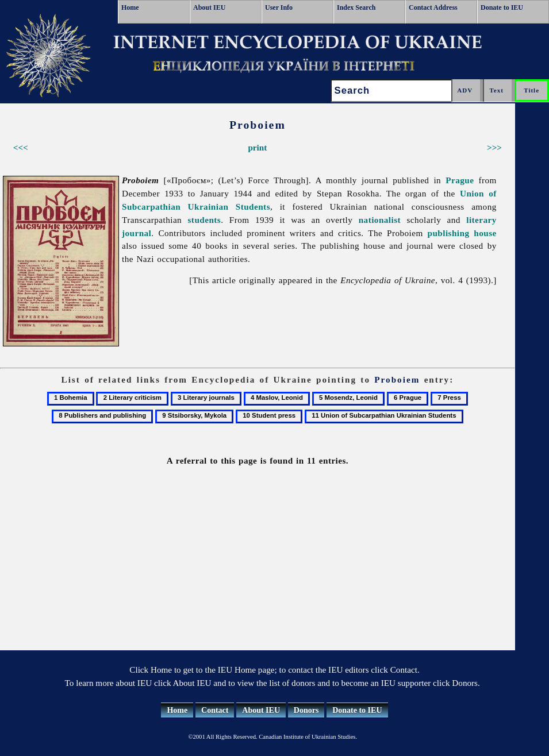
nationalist (380, 220)
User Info (279, 7)
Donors (306, 710)
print (257, 147)
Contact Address (433, 7)
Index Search (356, 7)
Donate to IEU (502, 7)
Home (130, 7)
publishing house (462, 233)
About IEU (209, 7)
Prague (460, 180)
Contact (215, 710)
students (205, 220)
